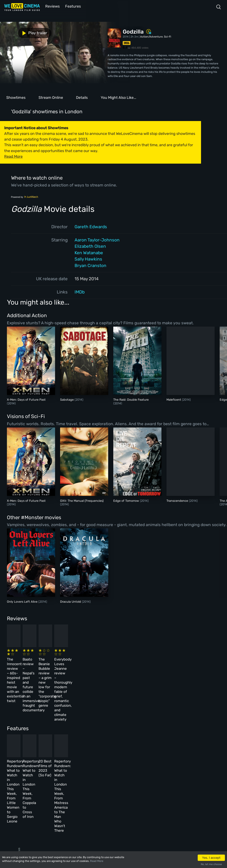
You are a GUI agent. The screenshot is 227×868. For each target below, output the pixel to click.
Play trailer (18, 32)
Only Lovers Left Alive (23, 601)
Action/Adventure (151, 36)
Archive (94, 787)
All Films (41, 796)
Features (72, 6)
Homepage (42, 778)
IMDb (80, 292)
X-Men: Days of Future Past (26, 399)
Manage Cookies (100, 814)
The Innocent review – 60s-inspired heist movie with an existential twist (28, 662)
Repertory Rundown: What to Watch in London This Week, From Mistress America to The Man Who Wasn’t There (179, 734)
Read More (97, 861)
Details (82, 97)
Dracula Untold (71, 601)
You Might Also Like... (118, 97)
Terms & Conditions (102, 796)
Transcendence (178, 500)
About (93, 778)
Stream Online (51, 97)
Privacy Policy (99, 805)
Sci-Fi (168, 36)
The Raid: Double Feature (131, 399)
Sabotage (67, 399)
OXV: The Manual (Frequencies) (82, 500)
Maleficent (174, 399)
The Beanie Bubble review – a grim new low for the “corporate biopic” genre (128, 662)
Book (39, 787)
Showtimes (16, 97)
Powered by (25, 197)
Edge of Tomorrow (127, 500)
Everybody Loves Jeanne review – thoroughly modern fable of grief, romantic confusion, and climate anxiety (178, 667)
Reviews (52, 6)
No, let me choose (211, 864)
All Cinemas (69, 778)
